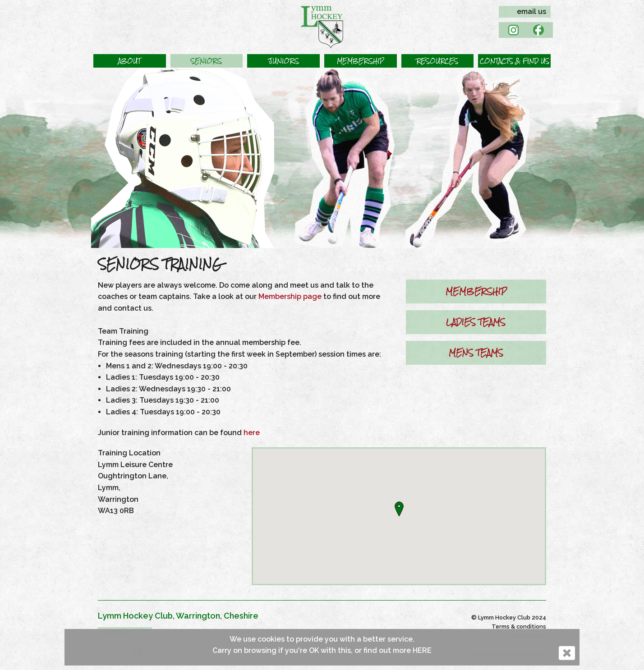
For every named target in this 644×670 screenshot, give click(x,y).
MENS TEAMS (476, 353)
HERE (422, 650)
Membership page (290, 296)
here (252, 433)
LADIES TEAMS (476, 322)
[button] (130, 61)
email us (531, 11)
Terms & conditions (519, 626)
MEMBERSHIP (476, 291)
